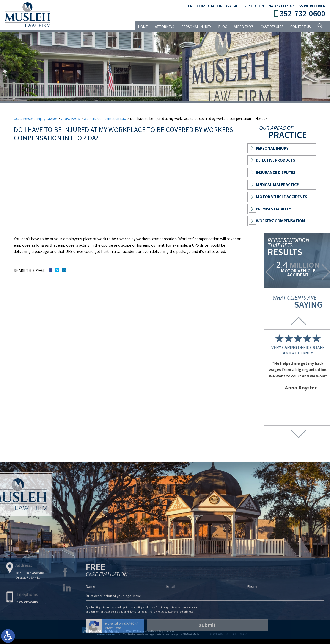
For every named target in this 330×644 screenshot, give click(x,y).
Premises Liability (277, 209)
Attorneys (163, 27)
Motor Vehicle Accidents (285, 197)
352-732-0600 (302, 14)
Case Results (271, 27)
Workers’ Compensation (284, 221)
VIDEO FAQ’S (243, 27)
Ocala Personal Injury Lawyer (35, 119)
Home (142, 27)
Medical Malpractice (280, 185)
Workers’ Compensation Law (105, 119)
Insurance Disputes (279, 172)
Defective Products (279, 160)
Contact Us (299, 27)
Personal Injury (195, 27)
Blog (221, 27)
